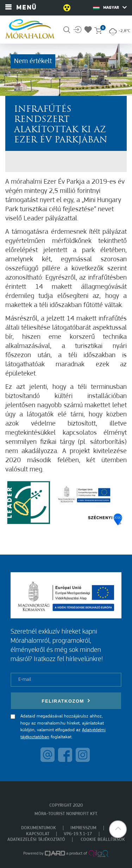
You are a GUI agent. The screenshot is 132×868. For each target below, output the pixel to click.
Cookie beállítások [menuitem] (103, 840)
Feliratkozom (66, 701)
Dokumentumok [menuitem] (39, 828)
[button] (118, 829)
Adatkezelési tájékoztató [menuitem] (36, 840)
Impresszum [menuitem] (83, 828)
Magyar (110, 7)
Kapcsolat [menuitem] (38, 834)
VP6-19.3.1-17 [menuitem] (78, 834)
